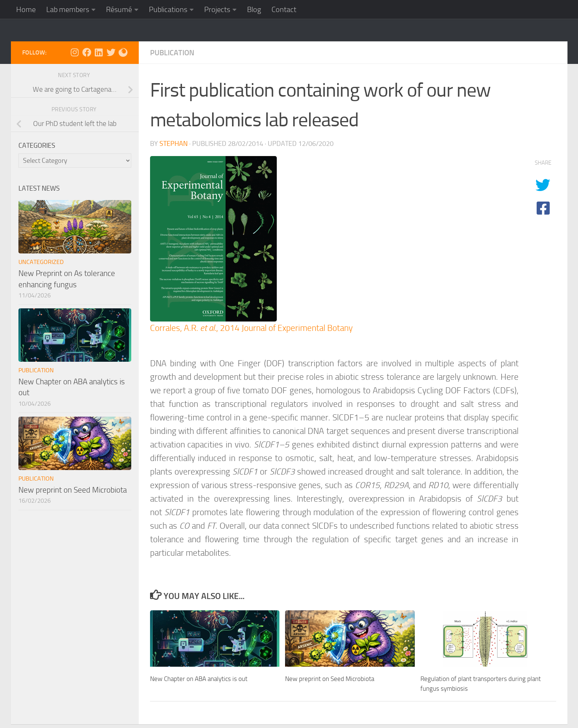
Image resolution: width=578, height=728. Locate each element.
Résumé (119, 9)
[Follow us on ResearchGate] (123, 52)
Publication (172, 53)
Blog (254, 9)
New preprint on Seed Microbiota (330, 679)
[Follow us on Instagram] (75, 52)
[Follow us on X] (111, 52)
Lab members (68, 9)
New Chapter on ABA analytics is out (199, 679)
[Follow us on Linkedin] (99, 52)
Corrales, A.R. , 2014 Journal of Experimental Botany (251, 328)
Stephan (174, 144)
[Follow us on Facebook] (87, 52)
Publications (168, 9)
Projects (217, 9)
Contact (284, 9)
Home (26, 9)
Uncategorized (41, 262)
